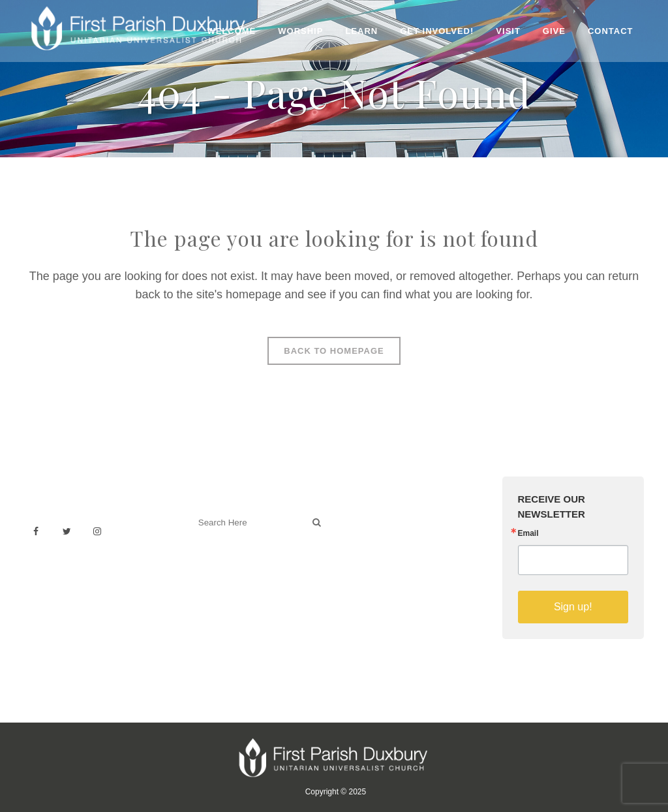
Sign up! (573, 607)
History (362, 545)
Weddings (369, 531)
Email (528, 533)
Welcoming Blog (228, 580)
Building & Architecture (396, 560)
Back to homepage (334, 351)
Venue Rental (376, 517)
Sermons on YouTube (394, 574)
